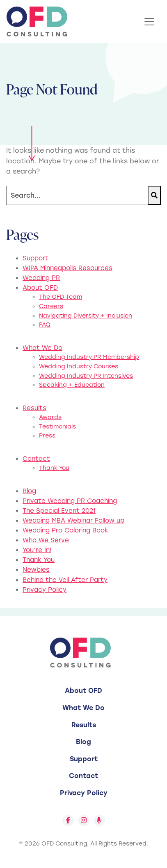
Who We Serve (46, 540)
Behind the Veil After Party (65, 580)
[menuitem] (84, 691)
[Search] (77, 195)
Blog (29, 491)
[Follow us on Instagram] (84, 821)
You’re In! (37, 550)
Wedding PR (41, 278)
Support (35, 258)
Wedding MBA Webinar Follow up (73, 521)
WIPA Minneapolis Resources (67, 268)
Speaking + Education (72, 385)
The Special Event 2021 (59, 511)
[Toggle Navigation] (149, 22)
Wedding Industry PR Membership (89, 357)
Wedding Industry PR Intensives (86, 376)
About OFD (40, 288)
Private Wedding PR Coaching (70, 501)
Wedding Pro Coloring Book (65, 530)
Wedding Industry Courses (79, 366)
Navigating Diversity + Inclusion (86, 316)
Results (34, 408)
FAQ (45, 325)
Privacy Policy (45, 590)
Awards (50, 417)
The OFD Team (61, 297)
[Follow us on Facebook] (68, 821)
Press (47, 436)
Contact (36, 459)
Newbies (36, 570)
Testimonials (57, 427)
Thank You (54, 468)
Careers (51, 306)
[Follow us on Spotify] (99, 821)
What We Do (42, 348)
